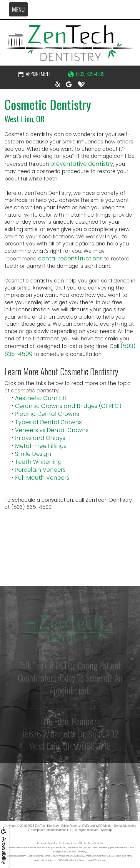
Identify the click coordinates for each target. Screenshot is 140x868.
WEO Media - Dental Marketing (116, 826)
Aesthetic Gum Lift (41, 398)
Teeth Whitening (38, 462)
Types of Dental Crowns (48, 422)
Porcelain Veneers (40, 470)
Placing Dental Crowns (47, 414)
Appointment (34, 74)
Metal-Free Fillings (41, 446)
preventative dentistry (82, 164)
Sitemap (106, 830)
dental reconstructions (70, 259)
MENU (18, 9)
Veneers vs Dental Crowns (52, 430)
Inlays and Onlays (40, 438)
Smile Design (33, 454)
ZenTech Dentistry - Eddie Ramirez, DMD (62, 826)
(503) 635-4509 (86, 74)
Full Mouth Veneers (42, 478)
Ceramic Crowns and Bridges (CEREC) (68, 406)
